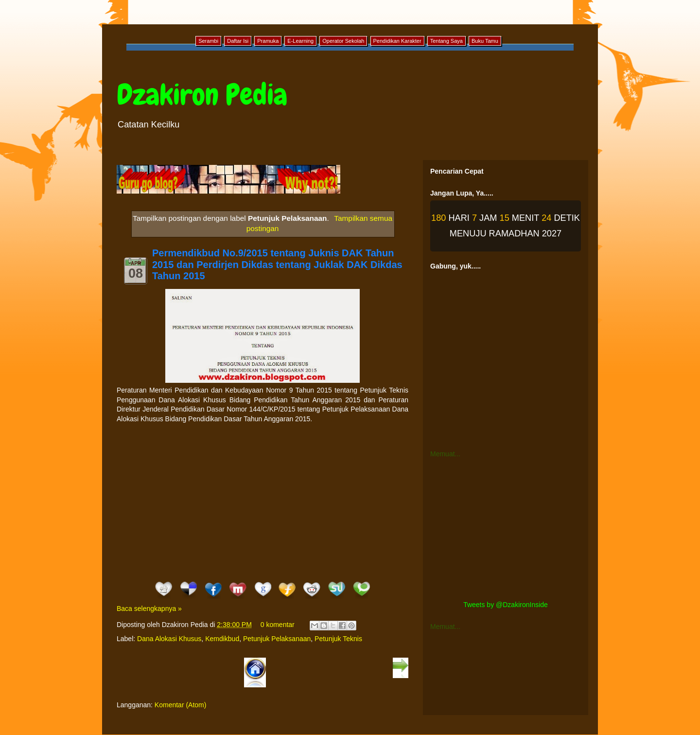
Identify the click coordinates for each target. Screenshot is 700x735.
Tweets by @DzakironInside (506, 605)
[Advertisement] (262, 502)
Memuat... (445, 454)
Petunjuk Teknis (338, 639)
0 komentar (278, 625)
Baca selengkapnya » (149, 609)
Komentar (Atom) (181, 705)
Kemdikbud (222, 639)
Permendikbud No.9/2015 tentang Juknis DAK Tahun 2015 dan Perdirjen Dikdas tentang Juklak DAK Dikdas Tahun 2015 (277, 265)
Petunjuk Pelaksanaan (277, 639)
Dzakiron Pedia (202, 95)
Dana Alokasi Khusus (169, 639)
